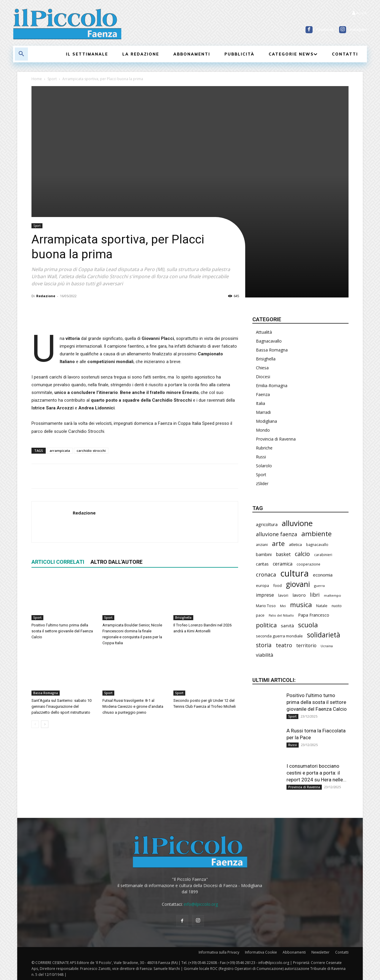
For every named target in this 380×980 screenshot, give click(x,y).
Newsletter (320, 952)
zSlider (262, 483)
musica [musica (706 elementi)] (301, 605)
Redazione (46, 296)
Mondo (263, 430)
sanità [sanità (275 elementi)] (287, 626)
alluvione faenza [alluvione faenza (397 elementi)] (277, 534)
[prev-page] (35, 724)
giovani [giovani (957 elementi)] (298, 584)
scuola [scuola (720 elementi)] (308, 625)
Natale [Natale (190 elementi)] (322, 606)
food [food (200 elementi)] (277, 585)
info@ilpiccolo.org (201, 904)
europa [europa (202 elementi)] (262, 585)
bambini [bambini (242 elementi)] (264, 554)
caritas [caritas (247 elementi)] (262, 564)
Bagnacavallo (269, 341)
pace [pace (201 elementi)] (260, 615)
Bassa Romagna (46, 693)
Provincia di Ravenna (276, 439)
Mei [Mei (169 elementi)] (283, 606)
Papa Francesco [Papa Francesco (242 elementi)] (314, 615)
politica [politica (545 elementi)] (266, 625)
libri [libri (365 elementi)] (315, 595)
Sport (52, 79)
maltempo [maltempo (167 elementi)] (332, 595)
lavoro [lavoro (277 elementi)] (299, 595)
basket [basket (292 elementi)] (283, 554)
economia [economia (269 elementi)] (323, 575)
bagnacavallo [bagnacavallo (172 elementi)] (317, 544)
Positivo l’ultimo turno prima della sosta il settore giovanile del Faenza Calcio (62, 631)
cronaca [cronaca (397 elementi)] (266, 575)
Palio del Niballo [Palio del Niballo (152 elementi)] (281, 615)
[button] (21, 54)
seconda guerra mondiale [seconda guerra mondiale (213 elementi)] (279, 636)
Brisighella (183, 618)
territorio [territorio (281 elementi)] (306, 646)
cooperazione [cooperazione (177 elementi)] (308, 564)
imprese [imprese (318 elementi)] (265, 595)
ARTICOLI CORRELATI (58, 562)
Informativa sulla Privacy (219, 952)
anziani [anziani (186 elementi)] (262, 545)
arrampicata (60, 451)
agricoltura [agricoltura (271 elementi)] (267, 524)
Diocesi (263, 377)
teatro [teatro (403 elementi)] (284, 645)
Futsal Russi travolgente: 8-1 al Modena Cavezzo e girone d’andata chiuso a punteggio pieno (133, 706)
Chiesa (262, 368)
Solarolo (264, 466)
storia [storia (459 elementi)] (264, 645)
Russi (261, 457)
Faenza (263, 394)
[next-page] (45, 724)
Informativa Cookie (261, 952)
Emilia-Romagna (272, 385)
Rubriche (264, 448)
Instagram (358, 30)
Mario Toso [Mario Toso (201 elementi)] (266, 606)
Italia (261, 403)
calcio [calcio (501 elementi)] (302, 554)
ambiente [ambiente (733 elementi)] (316, 534)
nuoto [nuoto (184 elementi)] (337, 606)
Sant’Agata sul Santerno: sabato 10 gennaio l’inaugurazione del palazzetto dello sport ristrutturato (61, 706)
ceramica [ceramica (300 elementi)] (283, 564)
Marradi (263, 412)
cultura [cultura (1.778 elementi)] (294, 573)
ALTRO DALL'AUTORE (117, 562)
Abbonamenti (294, 952)
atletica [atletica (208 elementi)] (295, 544)
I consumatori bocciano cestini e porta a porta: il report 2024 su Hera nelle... (316, 773)
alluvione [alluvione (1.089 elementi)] (297, 523)
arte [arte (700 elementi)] (278, 543)
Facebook (325, 30)
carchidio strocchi (91, 451)
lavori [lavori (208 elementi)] (283, 595)
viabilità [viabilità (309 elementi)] (265, 655)
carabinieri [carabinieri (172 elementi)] (323, 555)
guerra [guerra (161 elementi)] (319, 586)
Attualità (264, 332)
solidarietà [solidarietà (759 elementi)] (324, 635)
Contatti (342, 952)
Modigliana (266, 421)
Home (37, 79)
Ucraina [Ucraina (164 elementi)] (327, 646)
